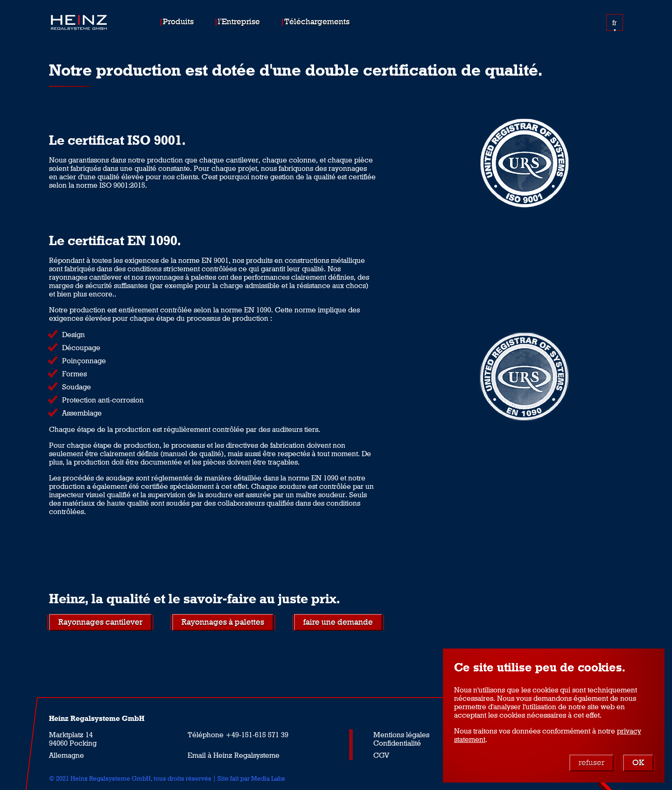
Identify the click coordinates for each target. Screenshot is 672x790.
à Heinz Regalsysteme (244, 755)
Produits (178, 21)
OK (638, 762)
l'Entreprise (239, 21)
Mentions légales (401, 734)
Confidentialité (397, 743)
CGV (381, 755)
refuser (591, 762)
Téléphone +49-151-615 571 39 (238, 734)
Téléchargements (317, 21)
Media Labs (268, 778)
